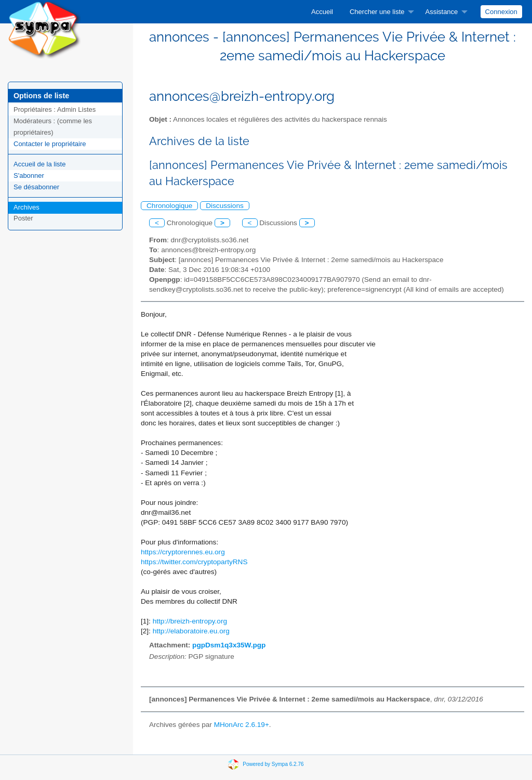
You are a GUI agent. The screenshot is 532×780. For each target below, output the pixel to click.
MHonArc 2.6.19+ (242, 725)
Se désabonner (36, 187)
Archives (26, 207)
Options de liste (41, 96)
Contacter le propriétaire (50, 144)
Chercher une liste (377, 12)
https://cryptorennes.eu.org (183, 552)
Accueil (322, 12)
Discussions (225, 206)
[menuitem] (322, 12)
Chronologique (169, 206)
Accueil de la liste (39, 164)
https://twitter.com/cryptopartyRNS (194, 562)
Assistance (441, 12)
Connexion (501, 12)
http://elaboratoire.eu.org (191, 631)
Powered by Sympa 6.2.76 (273, 764)
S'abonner (29, 175)
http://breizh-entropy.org (190, 621)
